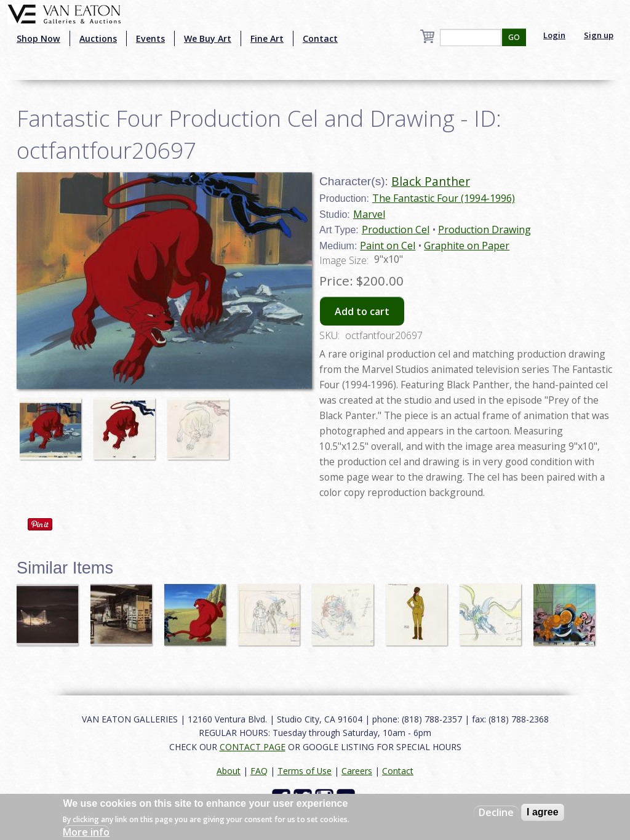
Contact (320, 38)
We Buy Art (208, 38)
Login (554, 35)
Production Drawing (484, 230)
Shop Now (38, 38)
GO (514, 37)
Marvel (369, 214)
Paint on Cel (388, 246)
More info (86, 832)
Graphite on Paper (467, 246)
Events (150, 38)
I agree (543, 812)
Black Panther (431, 181)
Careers (357, 771)
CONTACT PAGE (253, 747)
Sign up (599, 35)
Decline (496, 812)
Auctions (98, 38)
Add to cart (362, 311)
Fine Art (267, 38)
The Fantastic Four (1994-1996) (444, 198)
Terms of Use (305, 771)
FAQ (259, 771)
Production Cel (396, 230)
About (229, 771)
